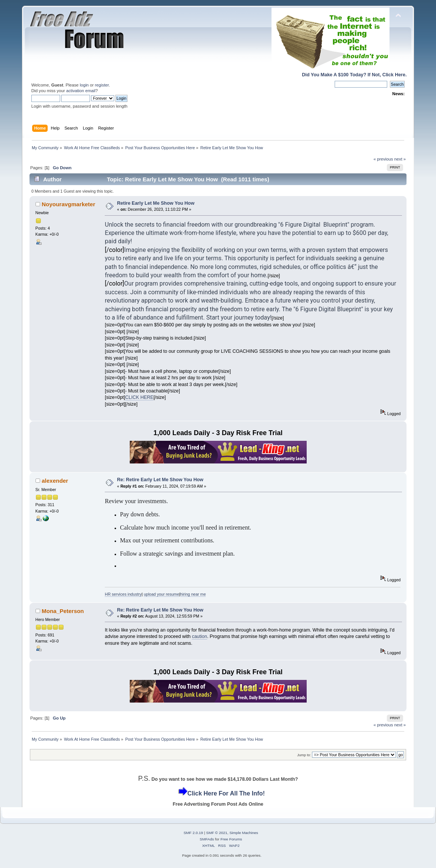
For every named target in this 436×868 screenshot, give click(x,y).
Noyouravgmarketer (68, 204)
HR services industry (123, 594)
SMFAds (207, 839)
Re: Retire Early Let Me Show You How (160, 480)
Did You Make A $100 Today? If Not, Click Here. (354, 75)
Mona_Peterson (63, 611)
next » (400, 159)
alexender (55, 481)
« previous (383, 159)
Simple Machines (244, 833)
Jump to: (304, 755)
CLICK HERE (139, 397)
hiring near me (193, 594)
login (84, 85)
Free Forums (231, 839)
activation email (81, 91)
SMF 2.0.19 (193, 833)
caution (199, 636)
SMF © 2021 (217, 833)
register (102, 85)
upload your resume (161, 594)
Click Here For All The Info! (226, 793)
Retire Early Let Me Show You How (156, 203)
